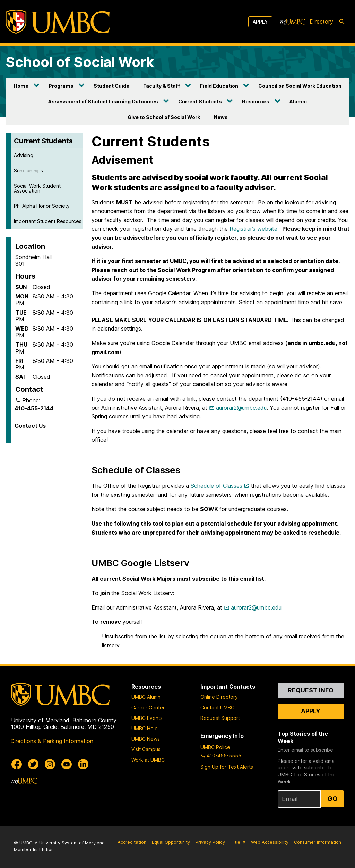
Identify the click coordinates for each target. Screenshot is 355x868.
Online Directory (219, 697)
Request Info (311, 690)
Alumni (298, 101)
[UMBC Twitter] (33, 764)
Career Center (148, 708)
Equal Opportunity (171, 842)
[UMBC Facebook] (17, 764)
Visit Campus (146, 749)
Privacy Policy (210, 842)
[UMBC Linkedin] (83, 764)
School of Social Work (80, 62)
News (221, 117)
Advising (24, 155)
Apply (260, 22)
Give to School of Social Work (164, 117)
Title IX (238, 842)
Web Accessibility (270, 842)
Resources (256, 101)
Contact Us (30, 426)
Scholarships (28, 171)
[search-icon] (342, 22)
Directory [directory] (321, 22)
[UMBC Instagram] (50, 764)
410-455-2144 (34, 408)
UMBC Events (147, 718)
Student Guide (111, 86)
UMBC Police (215, 747)
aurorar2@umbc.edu (241, 408)
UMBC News (146, 739)
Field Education (219, 86)
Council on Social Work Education (300, 86)
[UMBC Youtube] (67, 764)
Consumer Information (318, 842)
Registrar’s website (253, 229)
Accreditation (132, 842)
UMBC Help (145, 728)
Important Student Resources (48, 221)
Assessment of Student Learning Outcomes (103, 101)
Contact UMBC (217, 708)
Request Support (220, 718)
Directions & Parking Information (52, 741)
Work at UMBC (148, 760)
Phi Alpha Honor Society (42, 206)
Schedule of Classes (217, 486)
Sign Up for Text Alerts (227, 767)
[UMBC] (58, 22)
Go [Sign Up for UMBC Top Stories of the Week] (332, 799)
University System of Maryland (72, 843)
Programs (61, 86)
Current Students (200, 101)
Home (21, 86)
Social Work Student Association (37, 188)
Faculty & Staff (162, 86)
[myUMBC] (293, 22)
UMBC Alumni (146, 697)
